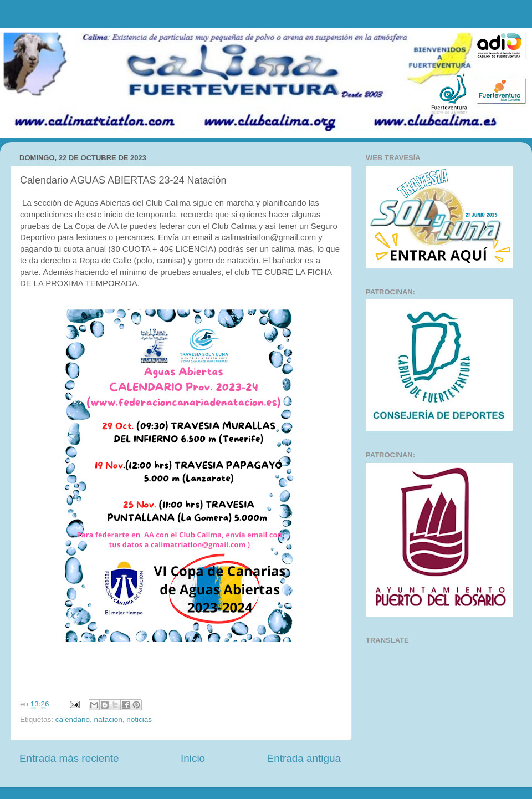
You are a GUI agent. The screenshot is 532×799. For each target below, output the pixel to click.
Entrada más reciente (69, 758)
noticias (139, 719)
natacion (108, 719)
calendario (73, 719)
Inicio (193, 758)
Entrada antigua (304, 758)
